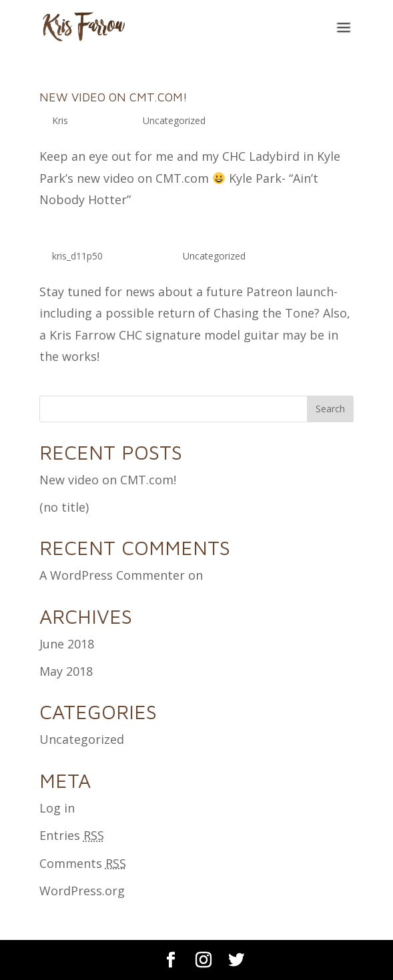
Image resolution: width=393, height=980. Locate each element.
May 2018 (66, 671)
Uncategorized (174, 120)
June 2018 (67, 644)
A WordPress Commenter (112, 575)
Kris (60, 120)
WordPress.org (82, 891)
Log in (57, 808)
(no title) (64, 507)
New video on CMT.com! (113, 97)
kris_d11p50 (77, 256)
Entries (72, 835)
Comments (83, 863)
